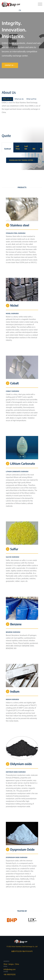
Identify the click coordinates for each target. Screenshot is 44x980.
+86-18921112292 (10, 974)
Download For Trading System (22, 160)
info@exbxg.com (10, 969)
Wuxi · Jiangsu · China (11, 964)
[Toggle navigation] (40, 4)
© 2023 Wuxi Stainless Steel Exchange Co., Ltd (22, 946)
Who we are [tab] (7, 99)
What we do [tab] (19, 99)
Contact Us (10, 65)
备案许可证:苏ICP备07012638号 (22, 949)
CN (20, 10)
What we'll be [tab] (31, 99)
